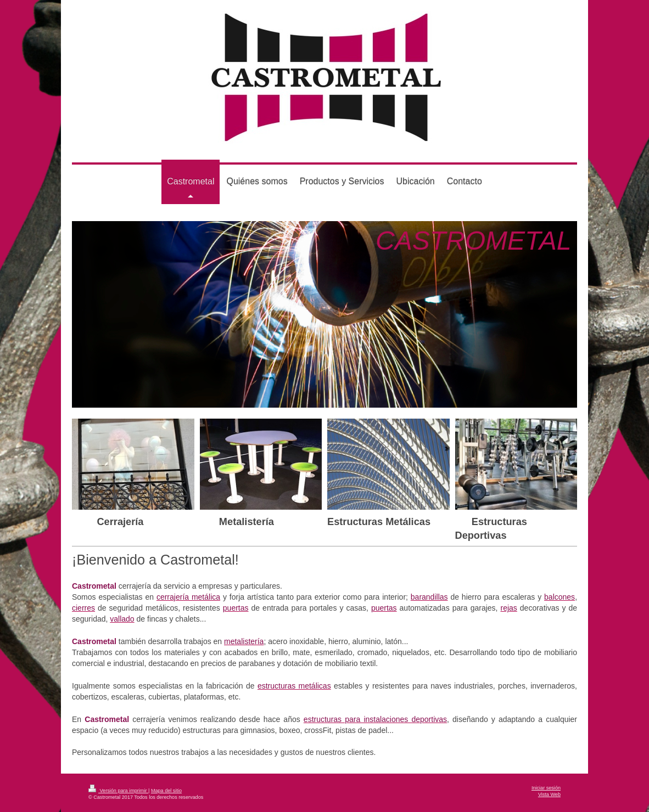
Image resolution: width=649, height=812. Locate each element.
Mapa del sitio (166, 791)
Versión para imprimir (118, 791)
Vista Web (549, 794)
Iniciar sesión (546, 788)
